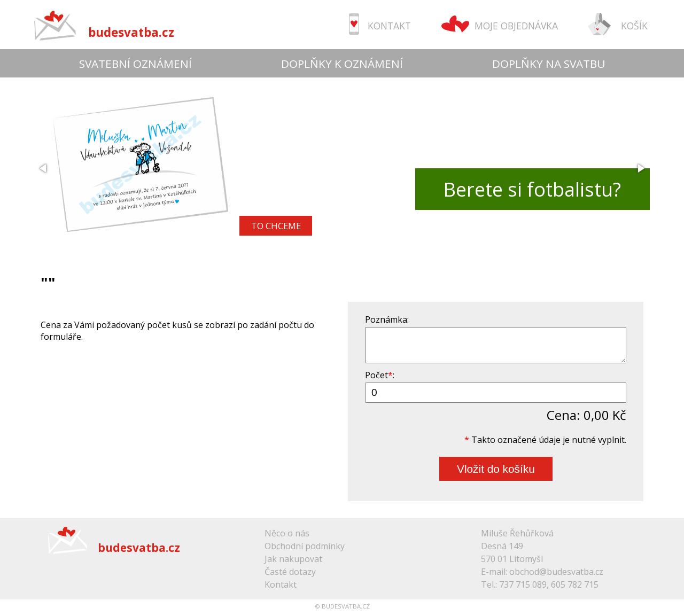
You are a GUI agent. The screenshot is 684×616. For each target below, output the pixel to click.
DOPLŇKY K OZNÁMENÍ (342, 64)
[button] (44, 168)
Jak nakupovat (293, 559)
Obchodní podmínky (305, 546)
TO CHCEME (276, 226)
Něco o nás (287, 533)
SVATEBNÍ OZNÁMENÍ (135, 64)
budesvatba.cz (131, 32)
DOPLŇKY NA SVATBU (549, 64)
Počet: (380, 375)
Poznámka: (387, 319)
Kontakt (281, 584)
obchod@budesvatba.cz (556, 572)
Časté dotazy (290, 572)
